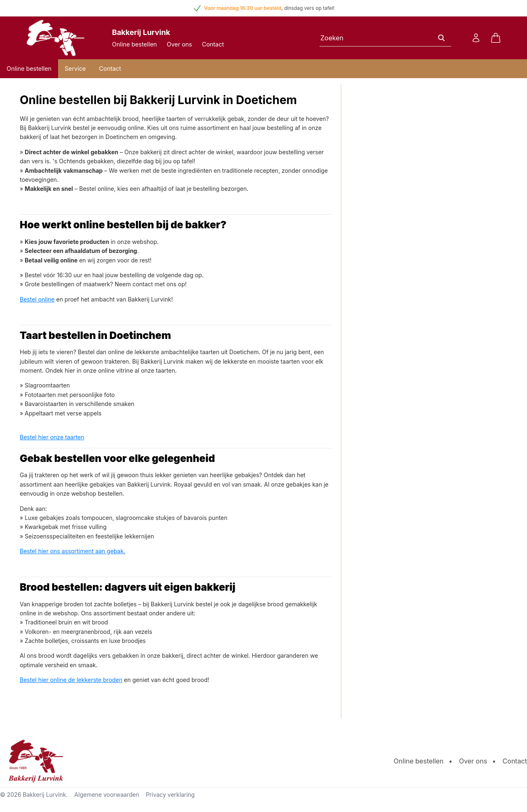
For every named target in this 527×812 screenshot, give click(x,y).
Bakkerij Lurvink (44, 795)
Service (75, 68)
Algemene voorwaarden (107, 795)
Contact (213, 44)
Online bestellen (134, 44)
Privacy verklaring (170, 795)
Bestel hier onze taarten (52, 437)
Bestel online (37, 299)
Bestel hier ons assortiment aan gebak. (72, 551)
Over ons (179, 44)
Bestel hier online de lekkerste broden (71, 680)
